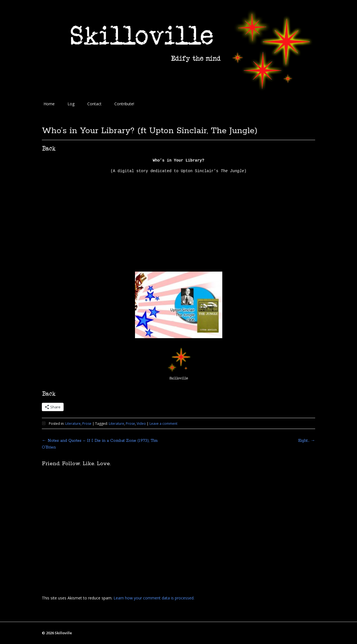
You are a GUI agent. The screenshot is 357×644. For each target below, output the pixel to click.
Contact (94, 104)
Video (141, 424)
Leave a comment (163, 424)
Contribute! (124, 104)
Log (71, 104)
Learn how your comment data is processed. (154, 598)
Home (49, 104)
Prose (87, 424)
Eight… (307, 441)
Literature (73, 424)
